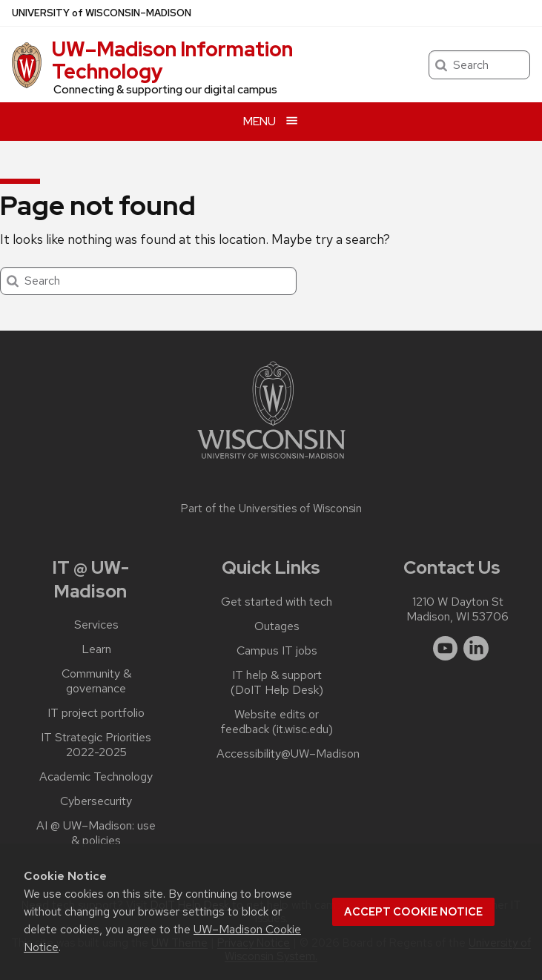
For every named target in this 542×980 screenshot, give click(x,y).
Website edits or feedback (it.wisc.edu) (277, 722)
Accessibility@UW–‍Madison (288, 754)
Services (96, 625)
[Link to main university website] (271, 461)
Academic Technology (96, 777)
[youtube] (446, 649)
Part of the (271, 509)
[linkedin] (476, 649)
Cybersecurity (96, 801)
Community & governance (96, 681)
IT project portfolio (96, 713)
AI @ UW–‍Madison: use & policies (96, 833)
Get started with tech (277, 602)
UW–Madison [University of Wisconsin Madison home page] (102, 13)
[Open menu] (271, 121)
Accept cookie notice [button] (413, 912)
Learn (96, 649)
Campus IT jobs (277, 651)
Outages (277, 626)
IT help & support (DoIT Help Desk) (277, 683)
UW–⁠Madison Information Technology (172, 60)
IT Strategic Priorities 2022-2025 (96, 745)
